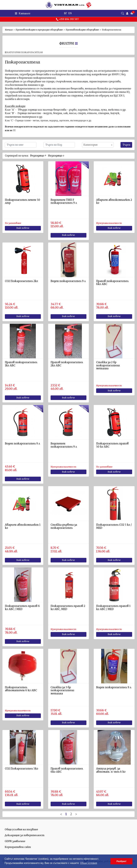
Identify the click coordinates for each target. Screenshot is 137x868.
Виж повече (23, 228)
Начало (9, 30)
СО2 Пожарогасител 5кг (22, 769)
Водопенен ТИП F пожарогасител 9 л (64, 201)
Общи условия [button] (89, 863)
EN (70, 13)
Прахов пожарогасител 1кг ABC (21, 364)
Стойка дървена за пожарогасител (64, 526)
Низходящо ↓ (56, 156)
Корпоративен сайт (18, 847)
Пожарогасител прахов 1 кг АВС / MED (113, 608)
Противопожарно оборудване (82, 30)
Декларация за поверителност (25, 835)
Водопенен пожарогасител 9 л (64, 445)
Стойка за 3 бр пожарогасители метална (62, 691)
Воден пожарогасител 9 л (68, 281)
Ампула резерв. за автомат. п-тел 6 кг (111, 770)
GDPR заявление (15, 841)
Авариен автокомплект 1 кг (23, 526)
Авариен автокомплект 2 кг (114, 201)
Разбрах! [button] (122, 861)
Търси (126, 145)
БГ (65, 13)
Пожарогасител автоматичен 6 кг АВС (21, 689)
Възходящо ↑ (38, 156)
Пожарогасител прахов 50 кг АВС (112, 445)
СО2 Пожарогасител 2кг (21, 281)
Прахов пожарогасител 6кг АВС (112, 283)
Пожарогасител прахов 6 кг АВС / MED (22, 608)
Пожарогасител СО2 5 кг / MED (114, 526)
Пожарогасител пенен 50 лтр (22, 201)
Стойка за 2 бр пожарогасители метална (108, 366)
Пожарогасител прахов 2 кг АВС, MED (68, 608)
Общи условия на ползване (21, 829)
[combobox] (98, 145)
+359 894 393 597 (67, 19)
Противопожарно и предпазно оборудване (39, 30)
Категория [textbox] (90, 145)
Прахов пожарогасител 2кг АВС (67, 364)
